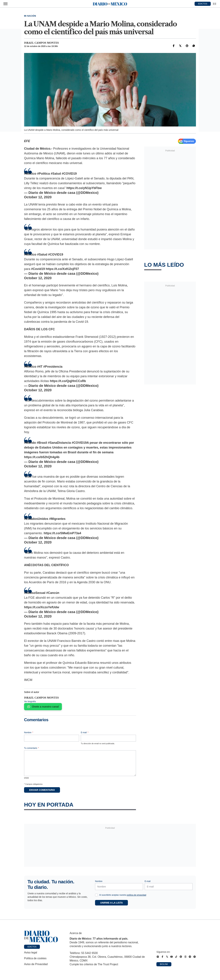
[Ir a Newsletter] (214, 4)
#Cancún (53, 593)
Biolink (164, 964)
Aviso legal (31, 952)
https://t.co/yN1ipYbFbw (84, 188)
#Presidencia (53, 367)
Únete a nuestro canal (43, 707)
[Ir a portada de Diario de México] (41, 936)
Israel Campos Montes (41, 43)
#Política (43, 174)
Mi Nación (30, 16)
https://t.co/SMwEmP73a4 (62, 533)
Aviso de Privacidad (36, 964)
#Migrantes (57, 519)
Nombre (29, 733)
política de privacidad (137, 895)
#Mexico (30, 174)
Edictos (32, 947)
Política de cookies (35, 958)
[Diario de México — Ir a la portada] (110, 4)
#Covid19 (38, 269)
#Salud (56, 174)
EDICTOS (203, 4)
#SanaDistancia (59, 443)
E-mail (85, 733)
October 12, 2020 (38, 197)
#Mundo (30, 443)
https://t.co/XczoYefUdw (42, 607)
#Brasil (42, 443)
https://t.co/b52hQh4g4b (42, 457)
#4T (40, 367)
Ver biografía (30, 701)
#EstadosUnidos (36, 519)
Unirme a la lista (111, 903)
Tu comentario (31, 748)
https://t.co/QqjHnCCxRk (68, 381)
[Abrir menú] (5, 4)
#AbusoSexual (35, 593)
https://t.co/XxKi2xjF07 (62, 269)
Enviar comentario (42, 790)
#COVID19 (69, 174)
